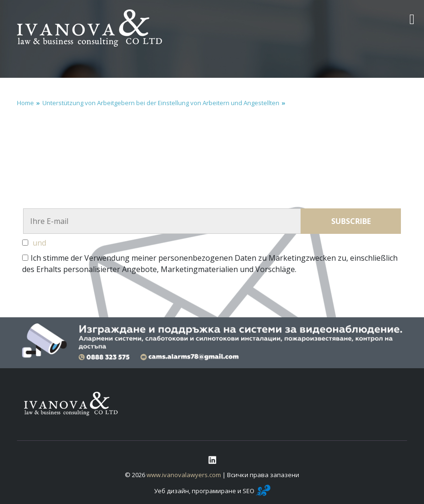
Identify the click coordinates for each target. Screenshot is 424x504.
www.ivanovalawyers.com (184, 475)
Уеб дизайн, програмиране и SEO (212, 491)
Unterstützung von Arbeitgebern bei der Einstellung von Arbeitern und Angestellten (161, 103)
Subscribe (351, 221)
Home (25, 103)
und (39, 243)
